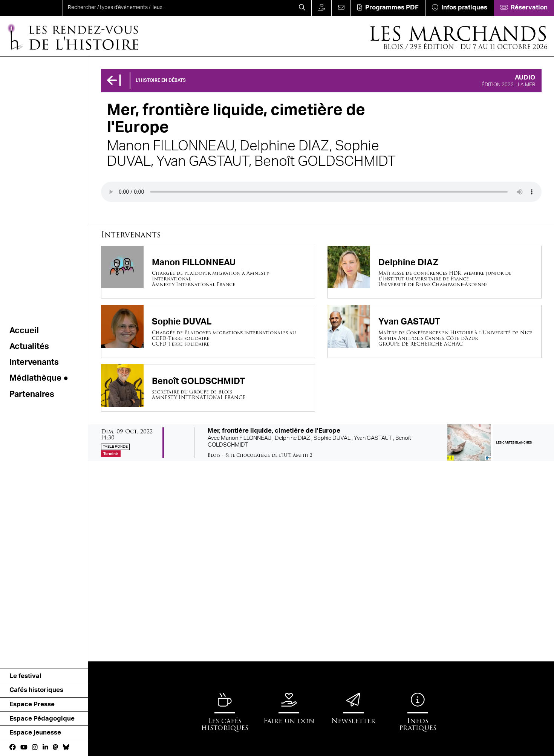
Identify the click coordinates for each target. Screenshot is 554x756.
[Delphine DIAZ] (435, 272)
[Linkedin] (45, 748)
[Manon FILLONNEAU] (208, 272)
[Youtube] (24, 748)
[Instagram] (35, 748)
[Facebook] (13, 748)
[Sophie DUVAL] (208, 331)
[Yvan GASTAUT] (435, 331)
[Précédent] (114, 81)
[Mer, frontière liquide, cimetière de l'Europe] (321, 443)
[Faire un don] (321, 8)
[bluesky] (66, 748)
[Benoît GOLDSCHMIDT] (208, 388)
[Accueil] (72, 36)
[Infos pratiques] (459, 8)
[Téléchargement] (388, 8)
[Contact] (341, 8)
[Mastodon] (56, 748)
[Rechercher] (302, 8)
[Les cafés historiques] (225, 712)
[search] (178, 8)
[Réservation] (524, 8)
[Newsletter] (354, 709)
